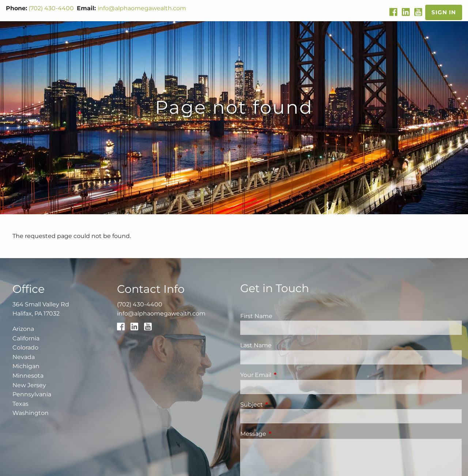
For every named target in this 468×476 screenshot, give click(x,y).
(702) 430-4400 (51, 8)
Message (284, 434)
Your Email (286, 375)
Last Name (256, 345)
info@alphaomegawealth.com (142, 8)
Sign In (444, 12)
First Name (256, 316)
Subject (282, 405)
